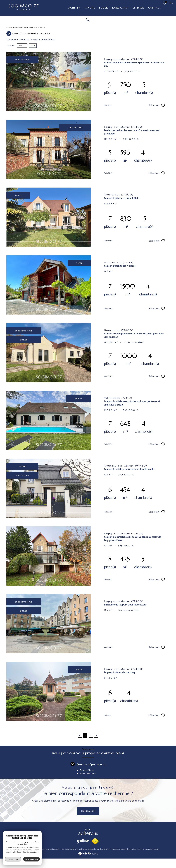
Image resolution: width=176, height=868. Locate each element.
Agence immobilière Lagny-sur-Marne (22, 27)
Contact (155, 8)
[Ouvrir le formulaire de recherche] (88, 19)
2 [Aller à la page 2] (91, 735)
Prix (22, 45)
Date (33, 45)
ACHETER (74, 8)
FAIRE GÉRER (120, 8)
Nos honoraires (66, 849)
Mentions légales (88, 849)
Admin (98, 849)
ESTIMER (138, 8)
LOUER (103, 8)
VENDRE (90, 8)
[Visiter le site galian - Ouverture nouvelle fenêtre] (83, 841)
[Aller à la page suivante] (96, 735)
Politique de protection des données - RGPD (126, 849)
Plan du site (77, 849)
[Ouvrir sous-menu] (110, 8)
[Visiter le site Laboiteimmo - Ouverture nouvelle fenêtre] (88, 854)
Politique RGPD (147, 849)
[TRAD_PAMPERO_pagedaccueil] (24, 10)
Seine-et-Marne (87, 778)
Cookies (157, 849)
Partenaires (105, 849)
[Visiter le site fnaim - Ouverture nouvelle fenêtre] (95, 841)
